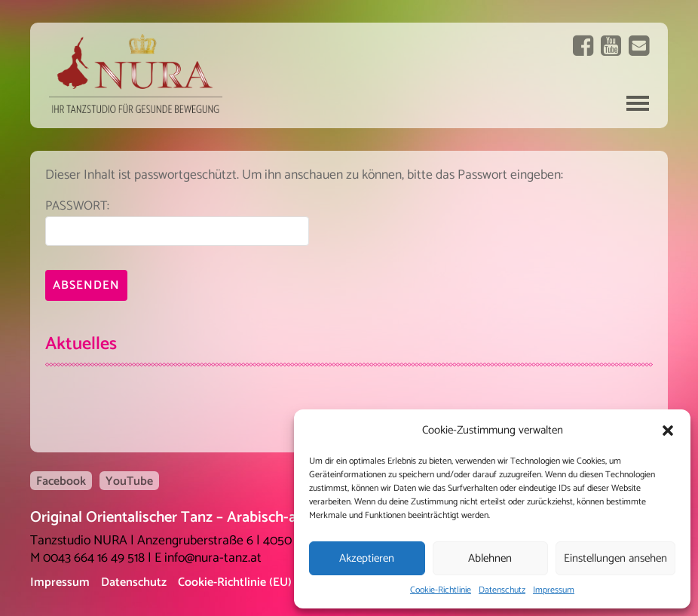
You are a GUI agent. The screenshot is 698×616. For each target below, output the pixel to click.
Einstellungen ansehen (615, 558)
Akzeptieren (367, 558)
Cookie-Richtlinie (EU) (235, 582)
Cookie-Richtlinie (441, 590)
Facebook (61, 481)
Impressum (554, 590)
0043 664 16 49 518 (94, 558)
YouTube (129, 481)
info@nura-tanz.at (213, 558)
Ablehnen (490, 558)
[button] (668, 431)
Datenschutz (502, 590)
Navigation (638, 103)
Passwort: (177, 221)
